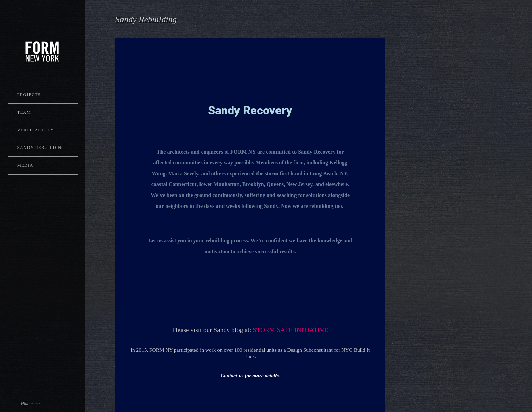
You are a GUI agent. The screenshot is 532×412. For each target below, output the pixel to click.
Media (25, 165)
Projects (29, 95)
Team (24, 112)
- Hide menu (29, 404)
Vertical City (36, 130)
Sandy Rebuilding (41, 148)
